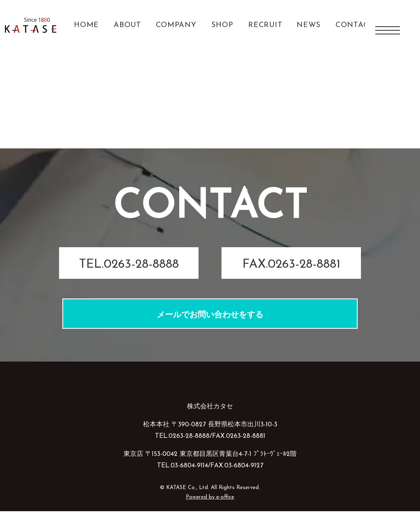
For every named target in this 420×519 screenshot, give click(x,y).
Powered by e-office (210, 505)
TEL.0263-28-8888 (129, 273)
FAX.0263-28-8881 (291, 273)
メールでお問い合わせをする (210, 323)
